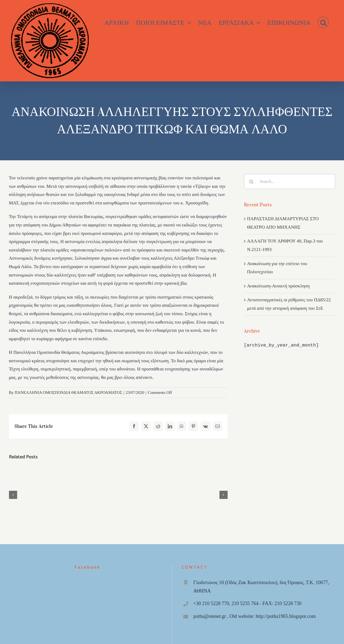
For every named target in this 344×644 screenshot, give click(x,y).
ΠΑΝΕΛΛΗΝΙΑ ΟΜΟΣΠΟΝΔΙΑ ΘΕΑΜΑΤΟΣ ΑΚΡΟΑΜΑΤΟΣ (68, 392)
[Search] (252, 182)
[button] (323, 22)
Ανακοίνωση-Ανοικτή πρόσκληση (278, 286)
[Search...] (290, 182)
